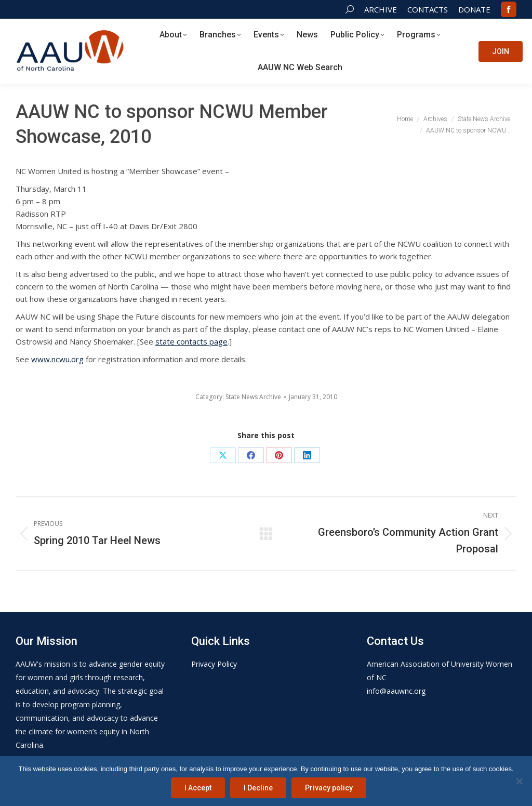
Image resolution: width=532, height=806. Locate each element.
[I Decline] (519, 781)
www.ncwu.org (57, 359)
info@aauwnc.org (396, 691)
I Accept (198, 788)
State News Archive (253, 397)
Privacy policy (329, 788)
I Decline (258, 788)
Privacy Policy (214, 664)
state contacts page (191, 341)
